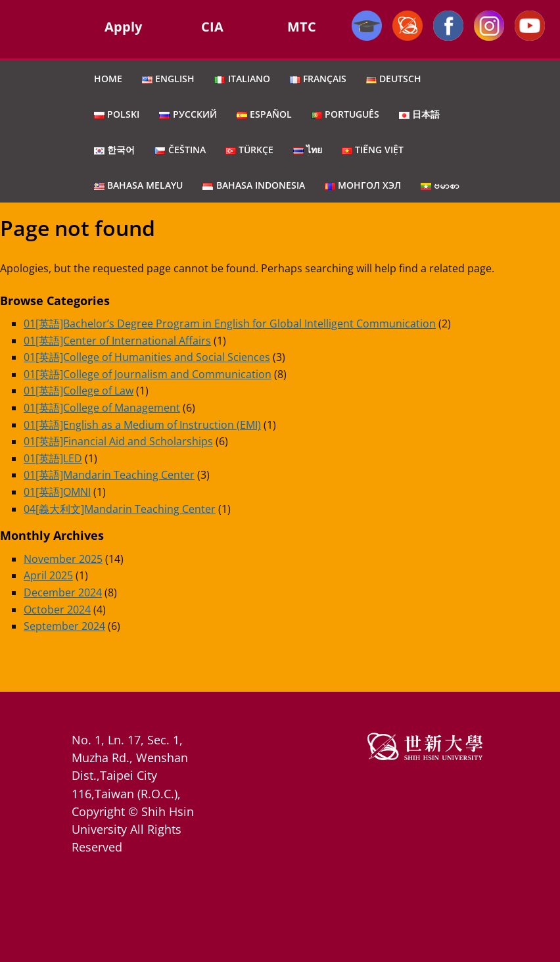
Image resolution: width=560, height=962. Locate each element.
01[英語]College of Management (102, 408)
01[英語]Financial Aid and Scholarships (118, 441)
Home (108, 79)
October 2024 (57, 610)
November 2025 (63, 559)
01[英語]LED (53, 458)
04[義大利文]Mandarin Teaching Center (120, 509)
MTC (302, 27)
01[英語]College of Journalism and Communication (148, 374)
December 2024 (63, 592)
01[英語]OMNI (57, 492)
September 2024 (64, 626)
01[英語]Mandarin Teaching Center (109, 475)
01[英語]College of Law (79, 391)
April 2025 (48, 575)
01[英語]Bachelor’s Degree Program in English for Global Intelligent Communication (230, 324)
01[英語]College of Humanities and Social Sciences (147, 357)
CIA (212, 27)
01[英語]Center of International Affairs (117, 341)
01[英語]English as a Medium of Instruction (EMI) (142, 425)
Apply (123, 27)
